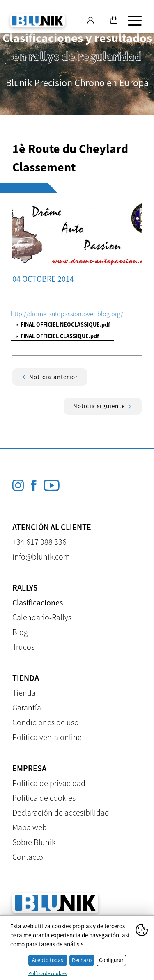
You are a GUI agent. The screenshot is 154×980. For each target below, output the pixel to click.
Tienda (24, 693)
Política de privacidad (49, 783)
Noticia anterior (50, 377)
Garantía (27, 707)
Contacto (28, 857)
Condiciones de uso (46, 722)
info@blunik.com (41, 556)
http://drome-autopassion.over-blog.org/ (67, 314)
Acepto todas (48, 960)
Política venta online (47, 737)
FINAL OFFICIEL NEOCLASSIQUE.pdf (63, 324)
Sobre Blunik (34, 842)
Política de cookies (44, 798)
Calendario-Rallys (42, 617)
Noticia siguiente (103, 406)
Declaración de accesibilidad (61, 812)
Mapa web (30, 827)
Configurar (111, 960)
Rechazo (82, 960)
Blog (20, 632)
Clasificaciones (38, 602)
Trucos (23, 647)
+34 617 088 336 (39, 542)
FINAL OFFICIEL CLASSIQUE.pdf (57, 336)
